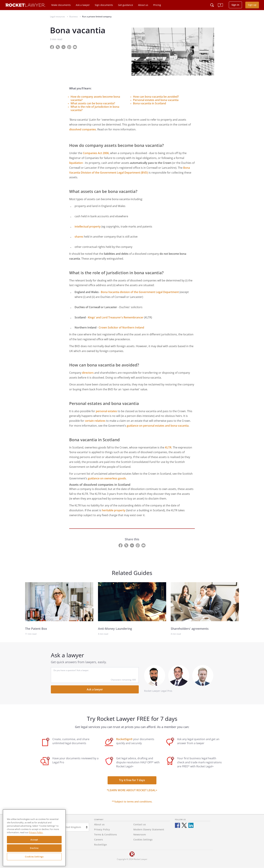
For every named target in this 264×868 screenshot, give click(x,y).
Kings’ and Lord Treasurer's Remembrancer (116, 317)
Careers (98, 840)
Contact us (140, 824)
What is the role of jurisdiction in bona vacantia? (95, 108)
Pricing (157, 5)
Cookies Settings (34, 857)
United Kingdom (72, 827)
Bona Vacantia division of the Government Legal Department (140, 292)
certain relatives (95, 421)
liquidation (76, 163)
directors (88, 373)
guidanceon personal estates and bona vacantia (158, 426)
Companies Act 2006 (96, 153)
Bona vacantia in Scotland (150, 103)
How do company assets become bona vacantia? (95, 98)
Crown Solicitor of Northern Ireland (121, 327)
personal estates (106, 411)
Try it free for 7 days (132, 780)
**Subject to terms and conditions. (132, 802)
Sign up (252, 5)
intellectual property (88, 226)
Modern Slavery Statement (149, 829)
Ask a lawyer (83, 5)
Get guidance (126, 5)
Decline (34, 848)
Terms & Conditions (105, 834)
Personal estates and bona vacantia (156, 100)
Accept (34, 840)
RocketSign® (124, 739)
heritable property (114, 510)
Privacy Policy (102, 829)
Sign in (235, 5)
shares (79, 237)
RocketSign (101, 845)
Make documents (61, 5)
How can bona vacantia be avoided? (156, 97)
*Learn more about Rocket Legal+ (132, 790)
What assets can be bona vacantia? (93, 103)
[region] (34, 838)
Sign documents (104, 5)
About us (143, 5)
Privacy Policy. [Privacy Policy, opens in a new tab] (36, 832)
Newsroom (140, 834)
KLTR (168, 447)
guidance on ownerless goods (107, 478)
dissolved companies (83, 129)
